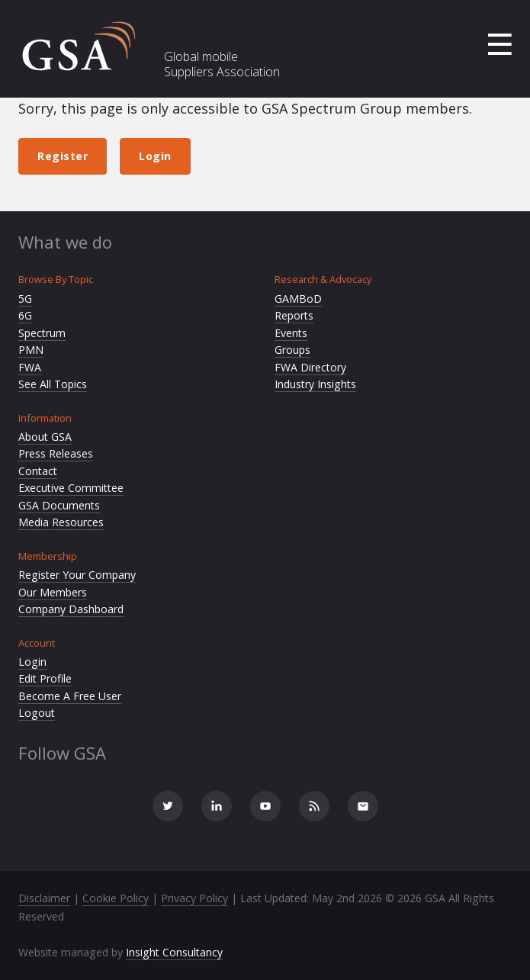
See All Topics (53, 384)
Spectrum (42, 333)
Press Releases (56, 453)
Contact (38, 471)
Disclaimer (44, 898)
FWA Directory (310, 367)
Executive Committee (71, 488)
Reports (294, 315)
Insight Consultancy (174, 952)
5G (25, 299)
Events (291, 333)
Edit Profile (45, 678)
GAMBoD (298, 299)
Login (155, 156)
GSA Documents (59, 505)
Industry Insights (315, 384)
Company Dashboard (71, 609)
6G (25, 315)
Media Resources (61, 522)
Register (63, 156)
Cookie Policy (116, 898)
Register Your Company (77, 575)
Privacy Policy (194, 898)
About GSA (45, 437)
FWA (30, 367)
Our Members (53, 592)
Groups (292, 350)
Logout (37, 713)
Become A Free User (70, 696)
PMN (31, 350)
